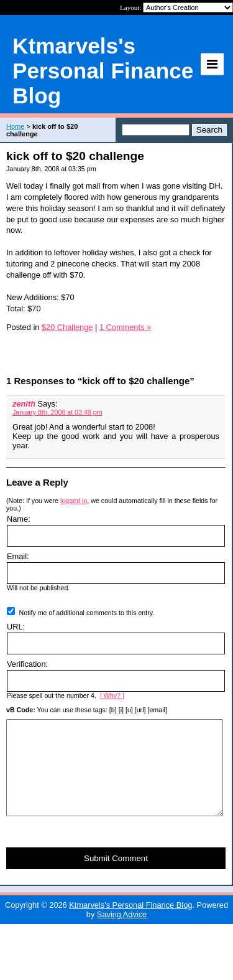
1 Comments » (125, 327)
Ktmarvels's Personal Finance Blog (130, 924)
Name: (19, 519)
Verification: (27, 664)
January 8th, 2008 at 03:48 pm (57, 412)
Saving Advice (122, 933)
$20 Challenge (67, 327)
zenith (24, 404)
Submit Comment (116, 877)
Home (15, 126)
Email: (18, 556)
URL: (16, 627)
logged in (74, 501)
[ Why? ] (112, 695)
